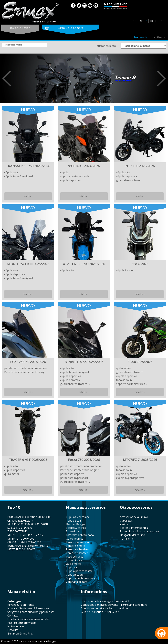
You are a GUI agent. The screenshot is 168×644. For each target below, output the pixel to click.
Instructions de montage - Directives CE (105, 601)
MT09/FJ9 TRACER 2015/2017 (25, 535)
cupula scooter (75, 575)
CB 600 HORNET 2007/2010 (24, 542)
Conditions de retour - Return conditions (106, 608)
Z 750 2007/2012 (17, 531)
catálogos (159, 37)
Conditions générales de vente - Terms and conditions (114, 605)
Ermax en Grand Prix (20, 634)
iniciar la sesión (20, 28)
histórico (13, 630)
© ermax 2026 (9, 641)
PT (162, 21)
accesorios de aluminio (134, 517)
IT (157, 21)
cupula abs (73, 567)
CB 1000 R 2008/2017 (20, 521)
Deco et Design (75, 524)
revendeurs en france (21, 605)
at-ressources (29, 641)
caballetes (126, 521)
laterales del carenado (80, 535)
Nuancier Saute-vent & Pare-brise (28, 608)
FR (151, 21)
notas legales (16, 626)
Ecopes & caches (76, 528)
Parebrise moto (76, 546)
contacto (13, 616)
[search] (25, 45)
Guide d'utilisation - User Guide (100, 612)
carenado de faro (77, 582)
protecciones (74, 560)
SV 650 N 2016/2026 (20, 528)
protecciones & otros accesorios (140, 531)
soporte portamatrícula (80, 578)
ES (146, 21)
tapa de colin (74, 521)
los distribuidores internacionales (28, 619)
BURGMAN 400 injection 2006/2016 (29, 517)
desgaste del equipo (132, 535)
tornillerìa (126, 539)
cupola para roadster (79, 571)
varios (124, 524)
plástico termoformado (22, 623)
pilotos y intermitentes (134, 528)
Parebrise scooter (77, 553)
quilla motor (74, 564)
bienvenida (141, 37)
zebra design (48, 641)
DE (134, 21)
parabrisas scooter (78, 542)
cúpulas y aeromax (78, 517)
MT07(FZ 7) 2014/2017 (21, 549)
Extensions (73, 531)
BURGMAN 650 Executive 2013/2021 (29, 546)
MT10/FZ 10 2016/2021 (21, 539)
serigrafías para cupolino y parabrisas (31, 612)
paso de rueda (75, 557)
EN (140, 21)
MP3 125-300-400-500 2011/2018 (28, 524)
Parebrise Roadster (78, 549)
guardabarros (75, 539)
